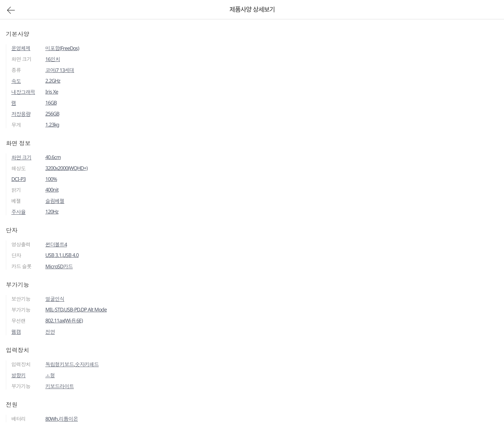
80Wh (52, 419)
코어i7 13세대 (60, 70)
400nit (52, 190)
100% (51, 179)
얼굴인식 (55, 299)
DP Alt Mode (94, 309)
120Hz (52, 211)
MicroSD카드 (59, 266)
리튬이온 (68, 419)
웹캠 (16, 332)
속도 (16, 81)
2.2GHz (53, 81)
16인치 (53, 59)
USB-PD (72, 309)
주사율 (18, 212)
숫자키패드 (87, 364)
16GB (51, 103)
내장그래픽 (23, 92)
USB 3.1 (53, 255)
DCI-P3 (18, 179)
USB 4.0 (71, 255)
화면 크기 (21, 157)
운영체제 (21, 48)
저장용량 (21, 114)
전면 (50, 332)
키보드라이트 (60, 386)
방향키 (18, 375)
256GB (52, 113)
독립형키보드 (60, 364)
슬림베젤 (55, 201)
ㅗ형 (50, 375)
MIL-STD (54, 309)
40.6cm (53, 157)
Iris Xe (52, 92)
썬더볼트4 (56, 244)
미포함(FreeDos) (62, 48)
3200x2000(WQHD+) (66, 168)
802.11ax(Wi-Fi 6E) (64, 320)
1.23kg (52, 124)
